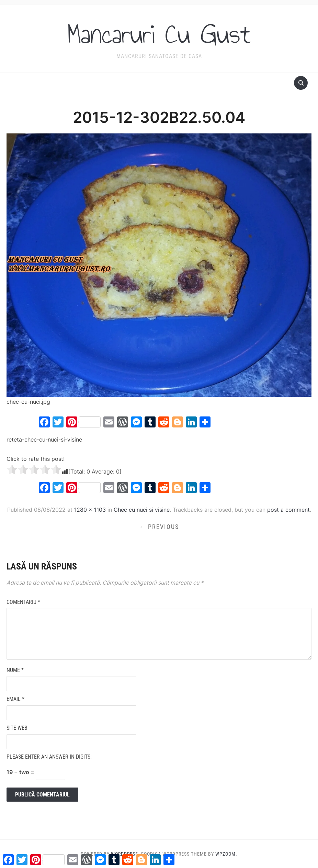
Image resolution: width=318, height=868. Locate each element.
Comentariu (23, 602)
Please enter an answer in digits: (49, 757)
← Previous (159, 526)
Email (15, 699)
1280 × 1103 (90, 509)
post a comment (288, 509)
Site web (17, 728)
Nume (15, 670)
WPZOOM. (226, 854)
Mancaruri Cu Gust (159, 34)
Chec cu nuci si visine (142, 509)
